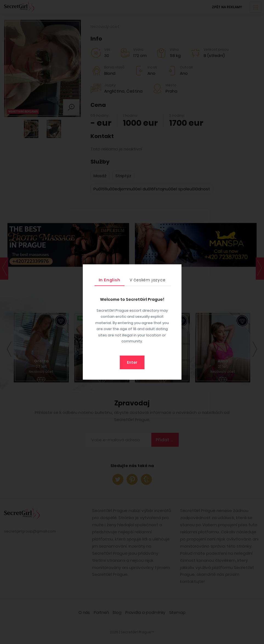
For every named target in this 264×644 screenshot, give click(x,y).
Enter (132, 362)
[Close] (176, 270)
